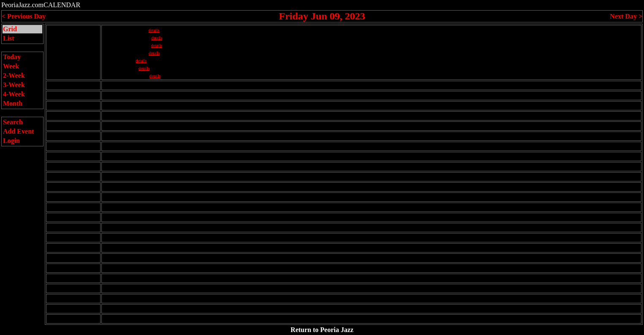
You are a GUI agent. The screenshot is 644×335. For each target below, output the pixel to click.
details (154, 30)
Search (13, 122)
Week (11, 66)
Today (12, 57)
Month (13, 103)
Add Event (18, 131)
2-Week (14, 76)
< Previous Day (24, 16)
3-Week (14, 85)
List (9, 38)
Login (11, 141)
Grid (10, 29)
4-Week (14, 94)
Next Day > (626, 16)
